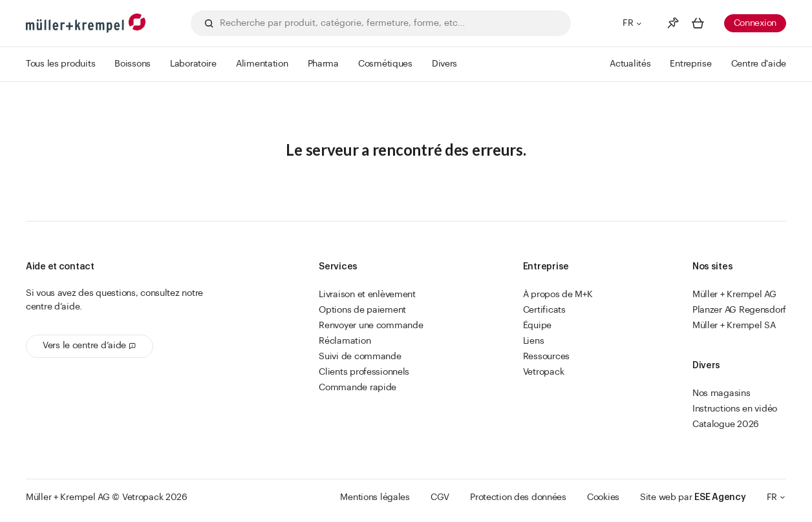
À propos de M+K (558, 295)
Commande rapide (358, 388)
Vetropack (543, 372)
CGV (440, 497)
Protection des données (518, 497)
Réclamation (345, 341)
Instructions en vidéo (735, 409)
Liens (534, 341)
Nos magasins (721, 393)
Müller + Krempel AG (734, 295)
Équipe (537, 326)
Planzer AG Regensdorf (739, 310)
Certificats (544, 310)
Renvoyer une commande (371, 326)
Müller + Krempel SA (734, 326)
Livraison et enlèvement (367, 295)
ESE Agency (720, 497)
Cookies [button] (603, 497)
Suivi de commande (360, 357)
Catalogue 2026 (726, 424)
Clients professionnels (364, 372)
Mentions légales (375, 497)
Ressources (546, 357)
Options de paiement (362, 310)
